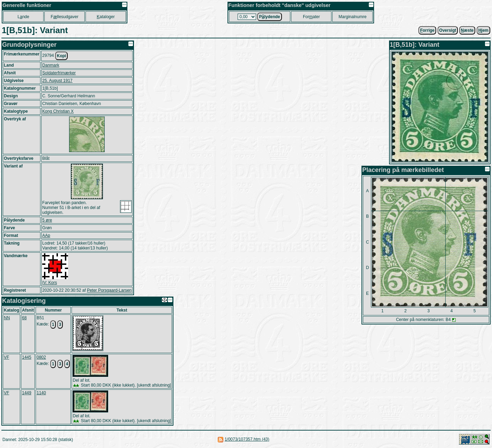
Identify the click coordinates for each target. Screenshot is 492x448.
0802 (41, 357)
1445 (27, 357)
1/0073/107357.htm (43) (247, 439)
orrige (427, 30)
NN (7, 318)
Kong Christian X (58, 111)
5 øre (47, 220)
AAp (46, 236)
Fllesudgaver (64, 17)
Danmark (51, 65)
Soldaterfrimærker (59, 73)
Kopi (62, 56)
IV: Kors (50, 283)
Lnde (23, 17)
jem (483, 30)
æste (467, 30)
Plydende (269, 17)
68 (24, 318)
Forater (311, 17)
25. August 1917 (57, 81)
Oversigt (448, 30)
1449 (27, 393)
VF (6, 357)
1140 (41, 393)
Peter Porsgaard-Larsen (109, 290)
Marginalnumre (352, 17)
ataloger (106, 17)
